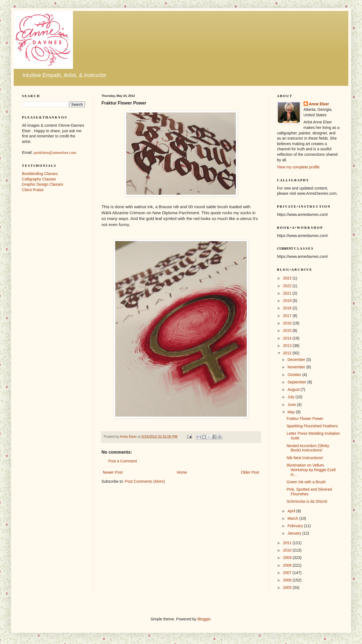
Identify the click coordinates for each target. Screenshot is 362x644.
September (297, 382)
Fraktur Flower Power (305, 419)
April (292, 511)
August (294, 389)
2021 (288, 293)
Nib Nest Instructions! (305, 458)
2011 (288, 543)
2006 (288, 580)
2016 (288, 323)
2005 (288, 587)
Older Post (250, 472)
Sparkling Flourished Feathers (312, 426)
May (292, 412)
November (297, 367)
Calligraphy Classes (39, 179)
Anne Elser (319, 104)
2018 (288, 308)
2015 (288, 331)
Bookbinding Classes (40, 174)
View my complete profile (298, 167)
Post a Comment (123, 461)
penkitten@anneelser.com (55, 152)
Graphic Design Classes (43, 184)
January (295, 533)
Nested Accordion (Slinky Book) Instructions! (308, 448)
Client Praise (33, 190)
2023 (288, 278)
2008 (288, 565)
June (292, 405)
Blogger (204, 619)
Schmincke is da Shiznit (307, 501)
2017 (288, 316)
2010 (288, 550)
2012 (288, 353)
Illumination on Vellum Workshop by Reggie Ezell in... (311, 470)
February (296, 526)
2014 (288, 338)
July (291, 397)
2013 (288, 346)
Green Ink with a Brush (306, 482)
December (297, 360)
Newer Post (113, 472)
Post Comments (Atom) (145, 481)
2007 (288, 573)
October (295, 375)
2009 (288, 558)
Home (182, 472)
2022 (288, 286)
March (293, 518)
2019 (288, 301)
